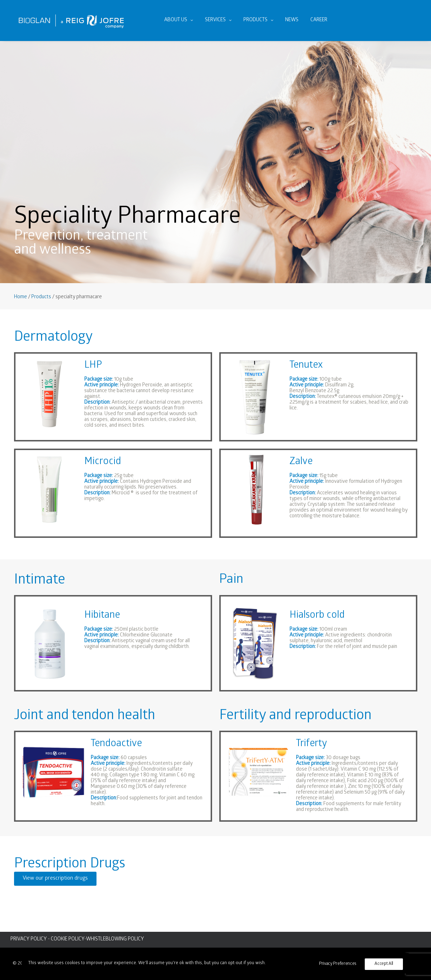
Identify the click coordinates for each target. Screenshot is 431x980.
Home (21, 297)
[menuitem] (179, 21)
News (292, 20)
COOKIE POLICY (68, 940)
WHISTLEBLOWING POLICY (115, 940)
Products (258, 20)
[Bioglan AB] (71, 21)
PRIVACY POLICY (29, 940)
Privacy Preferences (338, 964)
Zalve (301, 462)
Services (218, 20)
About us (179, 20)
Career (319, 20)
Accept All (384, 964)
